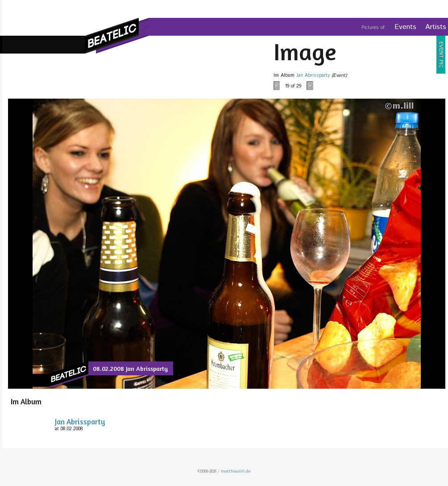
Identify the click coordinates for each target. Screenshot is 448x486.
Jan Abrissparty (313, 75)
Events (405, 27)
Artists (436, 27)
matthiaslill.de (236, 471)
